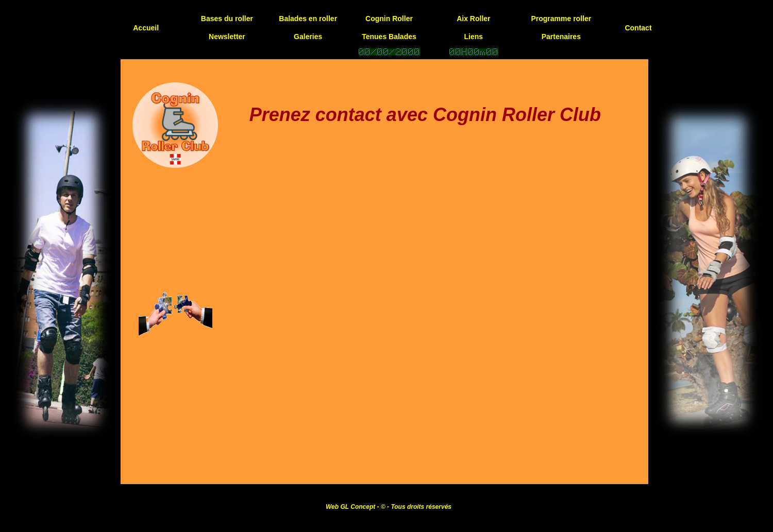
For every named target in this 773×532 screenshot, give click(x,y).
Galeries (308, 37)
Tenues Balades (389, 37)
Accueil (146, 28)
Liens (474, 37)
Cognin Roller (389, 19)
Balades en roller (308, 19)
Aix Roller (473, 19)
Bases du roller (227, 19)
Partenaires (561, 37)
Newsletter (227, 37)
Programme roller (561, 19)
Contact (638, 28)
